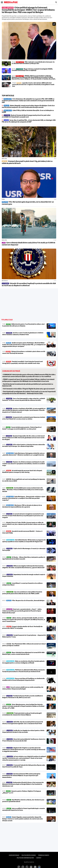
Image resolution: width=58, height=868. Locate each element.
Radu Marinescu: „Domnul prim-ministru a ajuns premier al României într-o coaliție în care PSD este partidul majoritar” (24, 498)
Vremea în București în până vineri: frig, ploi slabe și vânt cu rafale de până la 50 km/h (27, 162)
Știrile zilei (4, 159)
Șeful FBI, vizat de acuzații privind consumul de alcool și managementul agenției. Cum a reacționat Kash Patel (23, 723)
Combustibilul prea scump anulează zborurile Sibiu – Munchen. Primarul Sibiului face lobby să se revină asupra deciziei (23, 490)
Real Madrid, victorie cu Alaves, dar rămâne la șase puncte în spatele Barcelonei (23, 801)
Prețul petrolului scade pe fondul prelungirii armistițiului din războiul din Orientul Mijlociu (22, 714)
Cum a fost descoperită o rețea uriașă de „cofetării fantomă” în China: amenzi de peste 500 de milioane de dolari (24, 399)
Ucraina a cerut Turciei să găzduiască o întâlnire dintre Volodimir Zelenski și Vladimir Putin (23, 334)
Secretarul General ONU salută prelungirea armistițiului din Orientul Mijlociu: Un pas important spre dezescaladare (21, 776)
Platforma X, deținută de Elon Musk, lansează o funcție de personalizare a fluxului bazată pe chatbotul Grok (24, 671)
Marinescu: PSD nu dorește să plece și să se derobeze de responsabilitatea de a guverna (22, 506)
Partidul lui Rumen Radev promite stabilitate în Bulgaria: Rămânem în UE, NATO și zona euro (23, 697)
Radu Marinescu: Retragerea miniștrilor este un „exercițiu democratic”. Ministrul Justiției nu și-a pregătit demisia (23, 454)
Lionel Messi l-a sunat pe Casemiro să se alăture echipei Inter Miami (22, 584)
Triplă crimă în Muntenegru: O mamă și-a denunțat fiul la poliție (24, 549)
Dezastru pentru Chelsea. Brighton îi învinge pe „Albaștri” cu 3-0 (22, 792)
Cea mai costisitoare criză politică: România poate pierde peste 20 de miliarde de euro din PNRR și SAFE (22, 593)
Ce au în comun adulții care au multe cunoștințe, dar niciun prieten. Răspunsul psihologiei (23, 688)
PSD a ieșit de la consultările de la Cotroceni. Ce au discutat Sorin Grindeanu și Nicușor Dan (33, 63)
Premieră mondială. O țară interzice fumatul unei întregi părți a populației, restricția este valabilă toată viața (22, 362)
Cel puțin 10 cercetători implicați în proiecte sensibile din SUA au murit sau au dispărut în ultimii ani (29, 284)
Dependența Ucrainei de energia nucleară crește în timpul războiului (24, 575)
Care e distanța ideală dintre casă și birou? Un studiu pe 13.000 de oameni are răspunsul (29, 244)
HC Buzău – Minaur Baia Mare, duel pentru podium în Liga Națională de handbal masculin (24, 558)
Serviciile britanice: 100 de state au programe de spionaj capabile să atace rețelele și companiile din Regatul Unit (24, 541)
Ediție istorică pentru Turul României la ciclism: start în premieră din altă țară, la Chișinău (23, 325)
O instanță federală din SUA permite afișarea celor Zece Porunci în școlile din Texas (24, 766)
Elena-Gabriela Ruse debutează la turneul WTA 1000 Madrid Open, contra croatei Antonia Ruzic (23, 653)
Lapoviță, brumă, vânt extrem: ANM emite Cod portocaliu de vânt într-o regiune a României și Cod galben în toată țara (33, 85)
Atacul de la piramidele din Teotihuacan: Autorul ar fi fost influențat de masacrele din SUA (24, 740)
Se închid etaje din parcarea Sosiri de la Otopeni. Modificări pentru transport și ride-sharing (22, 471)
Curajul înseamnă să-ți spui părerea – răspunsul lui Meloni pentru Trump (24, 636)
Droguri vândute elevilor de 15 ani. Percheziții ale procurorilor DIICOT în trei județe (22, 627)
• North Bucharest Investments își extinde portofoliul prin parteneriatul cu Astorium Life (28, 385)
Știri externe (5, 281)
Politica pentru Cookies (29, 855)
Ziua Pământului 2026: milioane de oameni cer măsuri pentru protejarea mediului (24, 645)
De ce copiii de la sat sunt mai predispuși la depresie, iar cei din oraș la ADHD (24, 480)
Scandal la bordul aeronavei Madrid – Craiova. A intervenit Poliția (22, 532)
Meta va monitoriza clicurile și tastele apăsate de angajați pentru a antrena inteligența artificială (23, 662)
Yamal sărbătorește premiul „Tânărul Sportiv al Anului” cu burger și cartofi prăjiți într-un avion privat (22, 428)
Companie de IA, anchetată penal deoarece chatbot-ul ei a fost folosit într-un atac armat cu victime (24, 418)
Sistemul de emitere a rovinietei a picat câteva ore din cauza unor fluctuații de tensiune (24, 352)
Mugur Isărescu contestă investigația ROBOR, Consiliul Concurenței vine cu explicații (32, 70)
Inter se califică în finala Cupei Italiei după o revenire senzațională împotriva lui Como (24, 809)
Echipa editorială (14, 855)
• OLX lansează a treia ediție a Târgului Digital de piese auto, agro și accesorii (28, 389)
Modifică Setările (29, 862)
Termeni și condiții (44, 855)
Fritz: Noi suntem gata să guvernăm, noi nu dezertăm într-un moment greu (28, 203)
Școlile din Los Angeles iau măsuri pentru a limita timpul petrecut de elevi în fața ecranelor (23, 731)
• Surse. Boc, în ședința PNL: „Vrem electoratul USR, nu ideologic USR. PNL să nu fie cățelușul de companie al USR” (29, 121)
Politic (3, 199)
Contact (39, 858)
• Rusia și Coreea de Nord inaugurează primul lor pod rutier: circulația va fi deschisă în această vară (26, 116)
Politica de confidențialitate (25, 858)
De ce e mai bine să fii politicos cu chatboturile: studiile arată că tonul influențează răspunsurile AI (24, 679)
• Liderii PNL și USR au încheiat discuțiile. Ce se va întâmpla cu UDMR (28, 111)
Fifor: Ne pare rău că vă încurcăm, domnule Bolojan (23, 601)
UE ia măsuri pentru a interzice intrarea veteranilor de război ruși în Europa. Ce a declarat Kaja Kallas (24, 445)
